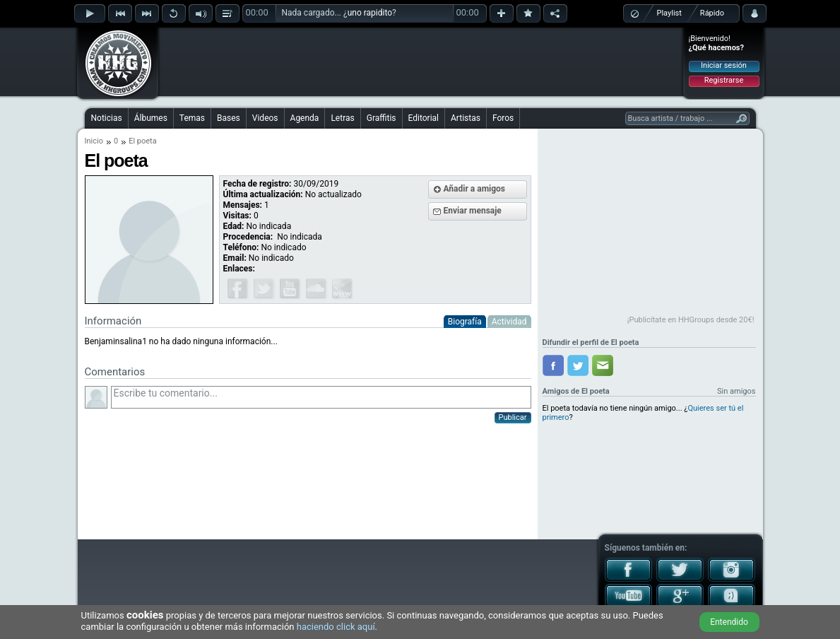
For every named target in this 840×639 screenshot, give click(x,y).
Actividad (509, 322)
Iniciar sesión (724, 65)
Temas (192, 118)
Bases (229, 118)
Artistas (466, 118)
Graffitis (381, 118)
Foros (503, 118)
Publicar (513, 417)
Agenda (305, 118)
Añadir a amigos (475, 189)
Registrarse (724, 80)
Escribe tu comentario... (321, 397)
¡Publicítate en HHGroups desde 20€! (691, 320)
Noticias (107, 118)
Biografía (465, 322)
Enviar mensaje (473, 211)
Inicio (94, 141)
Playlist (669, 13)
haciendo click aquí (336, 627)
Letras (342, 118)
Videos (265, 118)
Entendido (729, 622)
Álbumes (151, 118)
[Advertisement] (421, 61)
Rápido (712, 13)
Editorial (424, 118)
